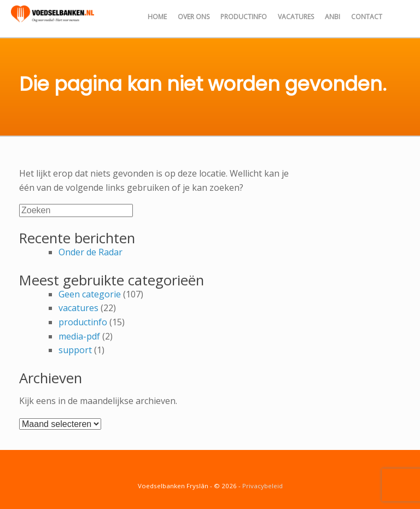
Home (157, 17)
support (75, 350)
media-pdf (79, 336)
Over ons (194, 17)
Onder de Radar (91, 252)
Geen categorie (90, 294)
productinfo (83, 322)
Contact (367, 17)
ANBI (332, 17)
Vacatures (296, 17)
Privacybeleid (262, 486)
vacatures (78, 308)
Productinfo (244, 17)
